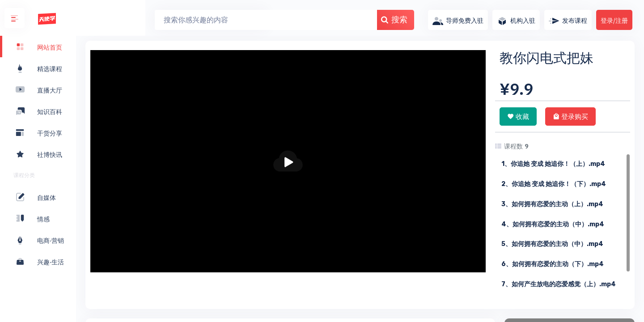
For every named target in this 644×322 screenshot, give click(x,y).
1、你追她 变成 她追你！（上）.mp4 (553, 164)
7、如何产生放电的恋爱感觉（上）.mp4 (559, 284)
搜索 (325, 19)
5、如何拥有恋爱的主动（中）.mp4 (552, 244)
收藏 (518, 116)
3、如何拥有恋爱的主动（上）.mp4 (552, 204)
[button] (15, 18)
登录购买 (570, 116)
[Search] (197, 20)
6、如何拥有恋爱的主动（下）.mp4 (553, 264)
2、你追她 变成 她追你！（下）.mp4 (554, 184)
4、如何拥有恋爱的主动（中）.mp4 (553, 224)
